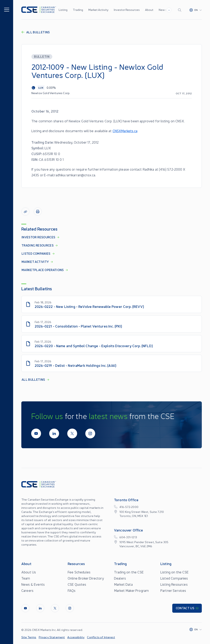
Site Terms (29, 637)
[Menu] (7, 9)
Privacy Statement (52, 637)
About (149, 10)
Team (26, 578)
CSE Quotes (77, 584)
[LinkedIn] (54, 433)
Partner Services (173, 590)
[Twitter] (72, 433)
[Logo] (39, 10)
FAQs (72, 590)
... (169, 9)
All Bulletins (36, 32)
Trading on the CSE (129, 572)
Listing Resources (174, 584)
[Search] (180, 10)
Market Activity (98, 10)
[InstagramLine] (90, 433)
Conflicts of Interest (101, 637)
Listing (63, 10)
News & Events (33, 584)
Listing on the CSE (174, 572)
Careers (27, 590)
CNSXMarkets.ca (125, 131)
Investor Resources (127, 10)
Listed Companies (174, 578)
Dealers (120, 578)
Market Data (123, 584)
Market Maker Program (131, 590)
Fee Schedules (79, 572)
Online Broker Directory (86, 578)
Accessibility (76, 637)
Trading (78, 10)
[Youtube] (36, 433)
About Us (29, 572)
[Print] (38, 212)
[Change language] (196, 10)
